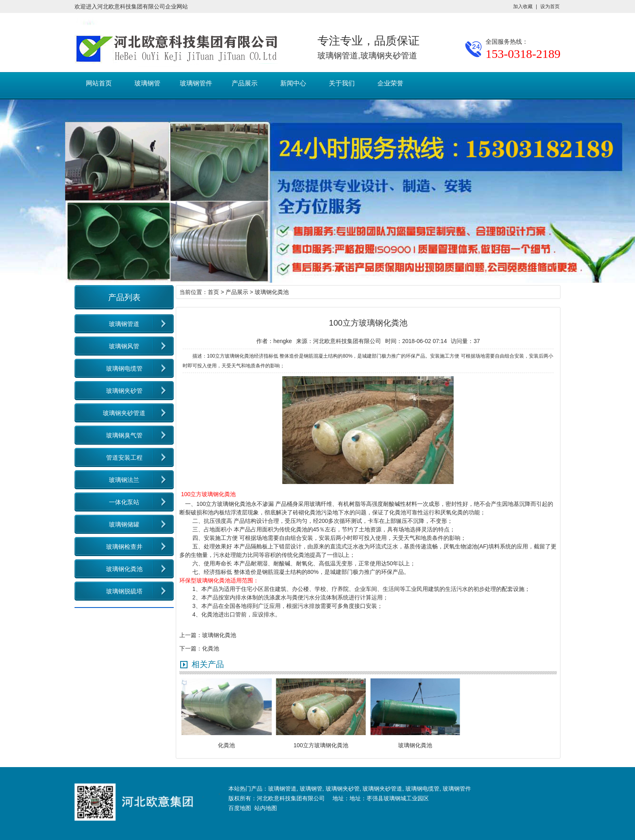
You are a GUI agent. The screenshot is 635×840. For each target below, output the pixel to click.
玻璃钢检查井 (124, 547)
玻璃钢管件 (196, 83)
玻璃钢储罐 (124, 524)
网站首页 (99, 83)
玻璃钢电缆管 (124, 368)
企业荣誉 (390, 83)
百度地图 (240, 808)
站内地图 (266, 808)
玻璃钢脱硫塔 (124, 591)
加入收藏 (523, 6)
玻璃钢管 (147, 83)
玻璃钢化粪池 (124, 569)
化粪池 (211, 648)
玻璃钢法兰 (124, 480)
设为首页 (550, 6)
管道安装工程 (124, 457)
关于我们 (342, 83)
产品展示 (245, 83)
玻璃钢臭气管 (124, 435)
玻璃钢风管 (124, 346)
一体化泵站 (124, 502)
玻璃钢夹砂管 (124, 391)
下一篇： (191, 648)
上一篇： (191, 635)
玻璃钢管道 (124, 324)
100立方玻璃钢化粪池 (224, 504)
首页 (213, 292)
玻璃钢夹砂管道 (124, 413)
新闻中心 (293, 83)
